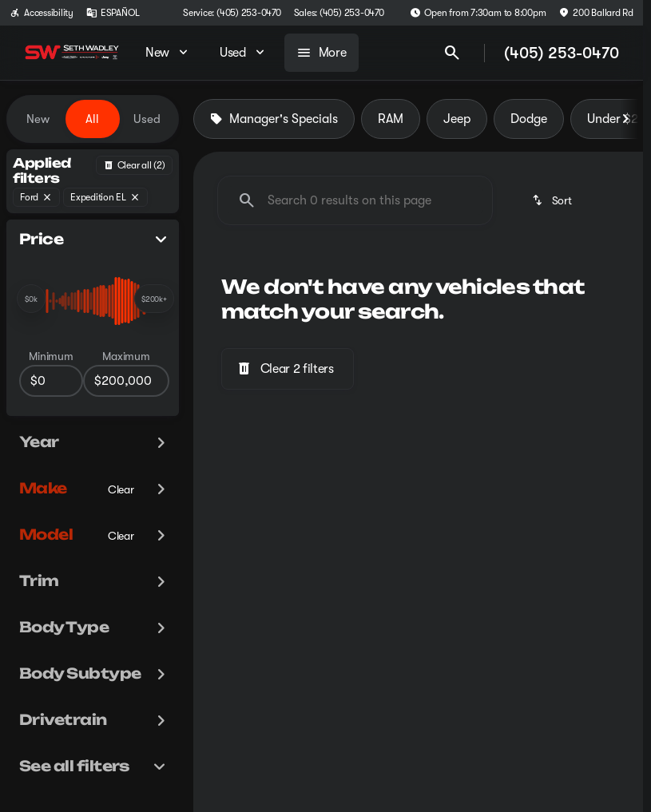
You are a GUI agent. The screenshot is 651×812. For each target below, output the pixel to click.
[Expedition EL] (105, 197)
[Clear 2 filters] (288, 369)
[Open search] (452, 53)
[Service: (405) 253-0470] (232, 13)
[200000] (126, 381)
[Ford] (36, 197)
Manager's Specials (274, 119)
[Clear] (121, 489)
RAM (391, 119)
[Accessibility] (42, 13)
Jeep (457, 119)
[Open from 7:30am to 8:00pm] (478, 13)
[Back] (134, 165)
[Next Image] (625, 119)
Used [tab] (147, 119)
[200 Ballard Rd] (596, 13)
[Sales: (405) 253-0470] (339, 13)
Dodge (529, 119)
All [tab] (92, 119)
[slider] (31, 299)
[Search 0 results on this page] (355, 200)
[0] (51, 381)
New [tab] (38, 119)
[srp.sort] (553, 200)
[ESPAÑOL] (113, 13)
